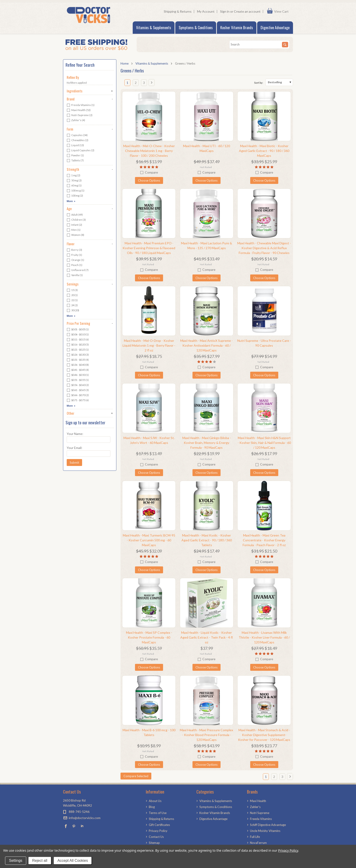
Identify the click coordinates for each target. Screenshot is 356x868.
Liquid (75, 146)
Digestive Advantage (275, 28)
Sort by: (259, 83)
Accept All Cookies (73, 861)
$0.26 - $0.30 (78, 355)
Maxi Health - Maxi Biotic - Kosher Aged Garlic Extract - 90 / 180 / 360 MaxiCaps (264, 151)
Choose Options (149, 180)
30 (73, 311)
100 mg (75, 196)
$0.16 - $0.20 (78, 345)
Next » (153, 84)
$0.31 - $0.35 (78, 360)
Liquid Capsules (80, 151)
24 (72, 306)
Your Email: (75, 448)
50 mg (74, 181)
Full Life (255, 837)
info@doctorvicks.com (85, 818)
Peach (75, 265)
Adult (75, 215)
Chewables (78, 140)
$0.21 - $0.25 (78, 350)
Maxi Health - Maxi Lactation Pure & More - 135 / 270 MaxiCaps (207, 246)
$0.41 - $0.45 (78, 370)
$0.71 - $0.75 (78, 400)
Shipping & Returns (178, 11)
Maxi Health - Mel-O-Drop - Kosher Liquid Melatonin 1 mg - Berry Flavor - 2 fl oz (149, 345)
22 (72, 300)
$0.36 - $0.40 (78, 365)
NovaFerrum (258, 843)
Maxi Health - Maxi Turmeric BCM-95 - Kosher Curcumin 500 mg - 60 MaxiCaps (149, 540)
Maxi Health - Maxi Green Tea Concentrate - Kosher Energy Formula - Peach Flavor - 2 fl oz (264, 540)
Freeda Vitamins (81, 105)
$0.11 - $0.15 (78, 340)
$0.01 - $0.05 (78, 330)
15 (72, 290)
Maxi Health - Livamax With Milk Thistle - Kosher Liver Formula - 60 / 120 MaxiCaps (264, 637)
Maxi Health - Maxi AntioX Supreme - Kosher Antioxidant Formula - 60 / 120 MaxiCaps (207, 345)
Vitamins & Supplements (154, 28)
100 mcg (76, 191)
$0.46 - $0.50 (78, 375)
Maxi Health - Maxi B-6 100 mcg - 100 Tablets (149, 732)
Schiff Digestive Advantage (268, 825)
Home (125, 63)
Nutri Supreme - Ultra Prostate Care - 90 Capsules (264, 343)
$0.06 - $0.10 (78, 335)
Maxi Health (79, 110)
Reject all (40, 861)
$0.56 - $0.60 (78, 385)
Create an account (247, 11)
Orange (75, 260)
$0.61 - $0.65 (78, 390)
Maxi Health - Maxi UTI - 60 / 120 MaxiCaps (207, 148)
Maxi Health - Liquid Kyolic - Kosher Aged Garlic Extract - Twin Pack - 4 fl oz (207, 637)
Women (75, 235)
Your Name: (75, 434)
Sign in (225, 11)
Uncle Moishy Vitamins (265, 831)
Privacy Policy (288, 850)
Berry (74, 250)
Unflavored (78, 270)
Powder (75, 156)
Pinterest (74, 826)
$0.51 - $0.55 (78, 380)
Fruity (74, 255)
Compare (151, 172)
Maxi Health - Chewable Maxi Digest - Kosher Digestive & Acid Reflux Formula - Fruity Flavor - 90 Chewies (264, 248)
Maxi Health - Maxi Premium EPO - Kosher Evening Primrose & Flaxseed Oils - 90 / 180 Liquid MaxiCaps (149, 248)
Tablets (75, 161)
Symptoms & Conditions (196, 28)
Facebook (66, 826)
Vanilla (75, 275)
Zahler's (76, 120)
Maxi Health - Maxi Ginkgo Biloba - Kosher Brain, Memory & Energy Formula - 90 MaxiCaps (207, 443)
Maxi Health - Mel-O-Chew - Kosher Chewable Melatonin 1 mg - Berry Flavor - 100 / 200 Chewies (149, 151)
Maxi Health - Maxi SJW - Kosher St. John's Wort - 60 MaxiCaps (149, 440)
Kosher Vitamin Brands (237, 28)
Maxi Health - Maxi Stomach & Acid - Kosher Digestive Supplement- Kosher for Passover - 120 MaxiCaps (264, 735)
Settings (16, 861)
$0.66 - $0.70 (78, 395)
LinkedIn (82, 826)
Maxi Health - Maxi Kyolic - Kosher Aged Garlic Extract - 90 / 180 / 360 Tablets (207, 540)
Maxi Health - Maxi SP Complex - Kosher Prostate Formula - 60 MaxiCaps (149, 637)
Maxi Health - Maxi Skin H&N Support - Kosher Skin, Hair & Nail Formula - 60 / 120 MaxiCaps (264, 443)
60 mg (74, 186)
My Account (206, 11)
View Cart (282, 11)
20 (72, 295)
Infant (74, 225)
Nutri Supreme (80, 115)
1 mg (73, 176)
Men (74, 230)
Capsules (77, 135)
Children (76, 220)
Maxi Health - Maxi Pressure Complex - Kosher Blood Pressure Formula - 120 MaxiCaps (207, 735)
